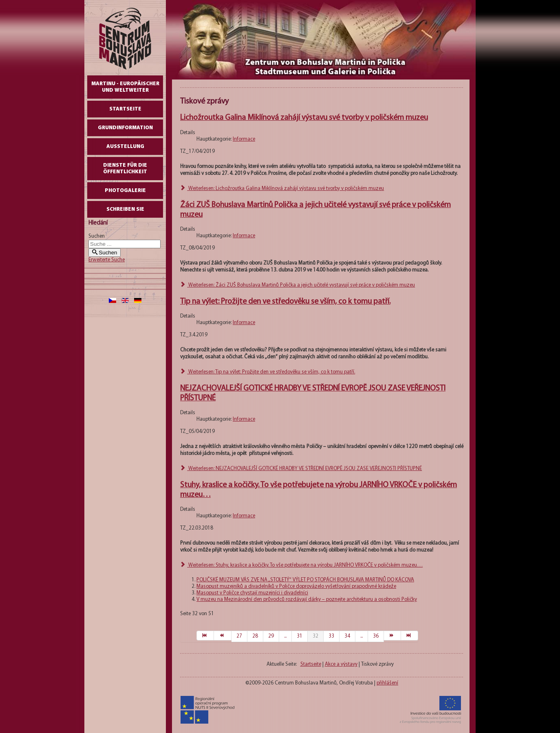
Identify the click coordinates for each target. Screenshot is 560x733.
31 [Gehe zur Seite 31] (300, 636)
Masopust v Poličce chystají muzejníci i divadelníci (252, 593)
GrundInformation (125, 128)
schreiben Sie (125, 209)
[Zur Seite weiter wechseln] (392, 636)
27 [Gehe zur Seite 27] (239, 636)
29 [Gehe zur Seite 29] (271, 636)
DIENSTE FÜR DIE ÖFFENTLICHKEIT (125, 169)
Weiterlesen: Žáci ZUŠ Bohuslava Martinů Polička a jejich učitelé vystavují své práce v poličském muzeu (298, 285)
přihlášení (387, 683)
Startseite (125, 109)
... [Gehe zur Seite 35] (362, 636)
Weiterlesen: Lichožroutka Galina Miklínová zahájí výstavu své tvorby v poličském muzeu (282, 189)
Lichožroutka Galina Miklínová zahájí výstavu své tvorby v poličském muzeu (304, 118)
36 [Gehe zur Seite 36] (376, 636)
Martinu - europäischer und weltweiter (125, 87)
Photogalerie (125, 191)
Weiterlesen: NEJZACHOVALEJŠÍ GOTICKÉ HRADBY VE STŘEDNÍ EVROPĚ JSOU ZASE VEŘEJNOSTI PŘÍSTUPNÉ (301, 469)
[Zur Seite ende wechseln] (410, 636)
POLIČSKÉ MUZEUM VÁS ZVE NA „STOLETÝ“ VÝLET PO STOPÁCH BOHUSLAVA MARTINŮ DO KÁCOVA (305, 580)
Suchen (97, 236)
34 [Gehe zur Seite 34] (347, 636)
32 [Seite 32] (315, 636)
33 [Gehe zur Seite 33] (331, 636)
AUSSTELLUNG (125, 147)
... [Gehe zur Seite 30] (285, 636)
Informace (244, 139)
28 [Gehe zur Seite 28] (255, 636)
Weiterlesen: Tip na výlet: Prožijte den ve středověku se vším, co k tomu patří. (268, 372)
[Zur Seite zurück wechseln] (223, 636)
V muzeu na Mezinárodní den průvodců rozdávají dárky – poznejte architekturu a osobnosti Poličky (307, 599)
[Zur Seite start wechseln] (205, 636)
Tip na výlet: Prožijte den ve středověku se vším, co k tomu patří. (285, 302)
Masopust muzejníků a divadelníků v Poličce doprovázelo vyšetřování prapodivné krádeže (296, 586)
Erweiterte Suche (107, 260)
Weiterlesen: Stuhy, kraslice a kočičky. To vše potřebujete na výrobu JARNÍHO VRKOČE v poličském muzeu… (301, 565)
